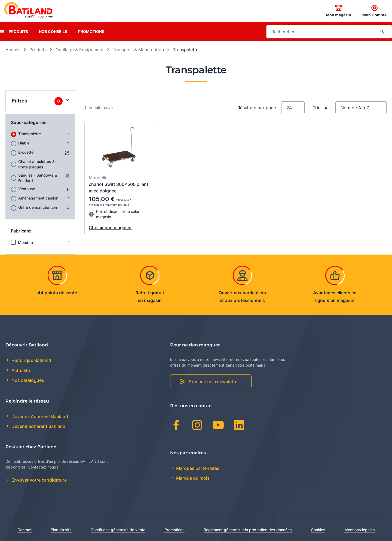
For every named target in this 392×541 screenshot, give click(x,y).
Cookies (318, 530)
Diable (24, 143)
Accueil (13, 50)
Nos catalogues (27, 380)
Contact (24, 530)
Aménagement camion (38, 198)
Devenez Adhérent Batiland (39, 416)
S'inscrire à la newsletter (214, 382)
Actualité (20, 370)
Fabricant (21, 231)
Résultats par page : (258, 108)
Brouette (26, 152)
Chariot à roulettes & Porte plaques (36, 164)
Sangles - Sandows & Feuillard (38, 178)
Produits (18, 31)
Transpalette (30, 134)
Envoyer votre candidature (39, 480)
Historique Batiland (31, 360)
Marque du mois (192, 478)
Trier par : (323, 108)
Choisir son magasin (110, 228)
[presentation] (2, 32)
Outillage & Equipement (80, 50)
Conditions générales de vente (118, 530)
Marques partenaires (197, 468)
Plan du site (61, 530)
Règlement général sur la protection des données (248, 530)
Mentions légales (360, 530)
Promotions (91, 31)
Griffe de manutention (38, 207)
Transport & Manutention (138, 50)
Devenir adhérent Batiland (38, 426)
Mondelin (26, 242)
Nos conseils (53, 31)
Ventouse (27, 189)
